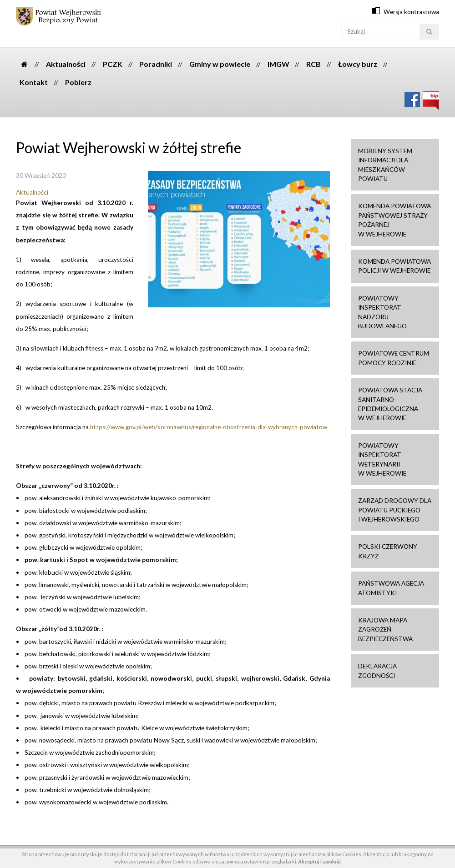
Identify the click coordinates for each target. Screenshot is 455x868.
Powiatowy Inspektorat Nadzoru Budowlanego (382, 312)
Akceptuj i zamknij (319, 861)
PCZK (113, 64)
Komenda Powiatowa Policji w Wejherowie (394, 266)
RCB (313, 64)
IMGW (278, 64)
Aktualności (66, 64)
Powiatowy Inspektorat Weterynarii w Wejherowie (382, 459)
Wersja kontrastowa (411, 12)
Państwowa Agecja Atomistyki (391, 588)
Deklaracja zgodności (377, 671)
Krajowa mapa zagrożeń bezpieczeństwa (385, 630)
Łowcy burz (358, 64)
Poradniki (156, 64)
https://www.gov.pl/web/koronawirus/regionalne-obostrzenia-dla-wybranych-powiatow (209, 427)
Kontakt (34, 82)
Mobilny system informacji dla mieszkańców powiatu (385, 165)
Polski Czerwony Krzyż (388, 551)
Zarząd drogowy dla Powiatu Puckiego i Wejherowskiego (395, 510)
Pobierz (78, 82)
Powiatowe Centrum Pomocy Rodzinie (394, 358)
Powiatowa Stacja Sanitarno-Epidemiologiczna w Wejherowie (390, 404)
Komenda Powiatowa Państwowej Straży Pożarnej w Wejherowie (394, 220)
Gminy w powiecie (220, 64)
